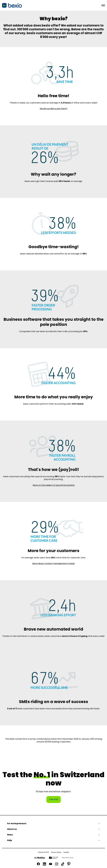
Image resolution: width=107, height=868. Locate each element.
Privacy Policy (56, 852)
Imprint (66, 852)
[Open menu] (103, 5)
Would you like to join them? (54, 109)
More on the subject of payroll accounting (54, 485)
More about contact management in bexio (54, 564)
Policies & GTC (44, 852)
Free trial (54, 799)
